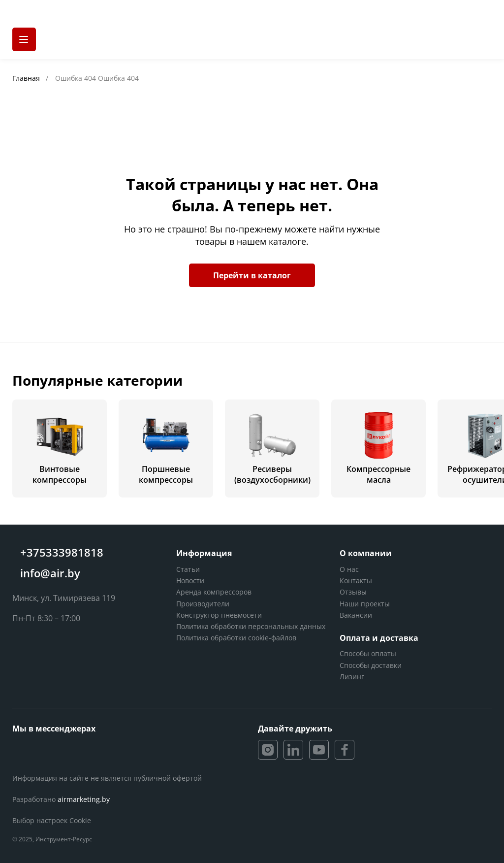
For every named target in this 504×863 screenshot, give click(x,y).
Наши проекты (365, 604)
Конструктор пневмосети (219, 615)
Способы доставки (371, 665)
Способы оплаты (368, 653)
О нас (349, 569)
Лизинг (352, 677)
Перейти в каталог (252, 275)
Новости (190, 581)
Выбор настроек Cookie (52, 820)
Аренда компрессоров (214, 592)
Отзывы (353, 592)
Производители (203, 604)
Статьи (188, 569)
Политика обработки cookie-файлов (236, 638)
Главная (27, 78)
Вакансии (356, 615)
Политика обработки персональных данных (251, 626)
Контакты (356, 581)
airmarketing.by (84, 799)
